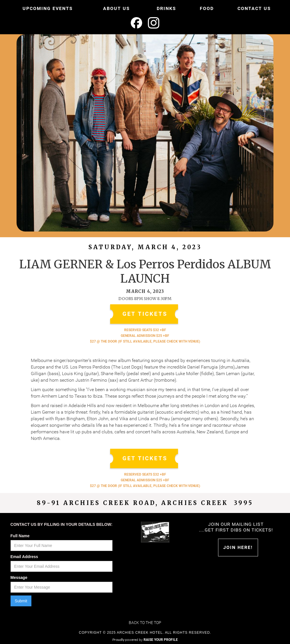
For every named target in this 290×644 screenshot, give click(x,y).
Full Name (20, 536)
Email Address (24, 557)
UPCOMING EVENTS (48, 8)
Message (19, 577)
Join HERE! (238, 547)
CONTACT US (254, 8)
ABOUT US (116, 8)
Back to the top (145, 623)
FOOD (207, 8)
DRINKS (166, 8)
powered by (151, 640)
